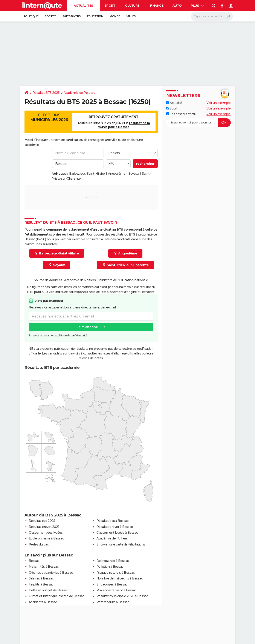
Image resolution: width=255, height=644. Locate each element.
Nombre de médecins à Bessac (120, 578)
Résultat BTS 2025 (46, 93)
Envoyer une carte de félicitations (121, 544)
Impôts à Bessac (41, 584)
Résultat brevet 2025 (44, 527)
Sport (110, 6)
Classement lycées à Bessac (117, 533)
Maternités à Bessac (44, 567)
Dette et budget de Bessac (48, 590)
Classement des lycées (46, 533)
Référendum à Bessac (113, 602)
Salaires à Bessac (41, 578)
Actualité (174, 103)
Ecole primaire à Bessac (46, 538)
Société (50, 16)
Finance (157, 6)
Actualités (83, 6)
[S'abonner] (199, 123)
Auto (177, 6)
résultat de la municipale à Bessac (124, 125)
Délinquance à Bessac (113, 561)
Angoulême (117, 174)
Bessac (34, 561)
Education (95, 16)
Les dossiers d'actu (181, 114)
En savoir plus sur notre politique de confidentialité (58, 335)
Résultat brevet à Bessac (115, 527)
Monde (115, 16)
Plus (197, 6)
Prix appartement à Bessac (117, 590)
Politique (31, 16)
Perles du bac (39, 544)
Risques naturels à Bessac (116, 573)
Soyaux (134, 174)
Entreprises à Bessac (112, 584)
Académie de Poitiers (79, 93)
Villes (131, 16)
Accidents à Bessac (43, 602)
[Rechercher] (212, 16)
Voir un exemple (219, 103)
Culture (132, 6)
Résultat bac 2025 (42, 521)
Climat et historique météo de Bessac (56, 596)
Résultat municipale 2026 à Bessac (122, 596)
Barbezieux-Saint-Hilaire (87, 174)
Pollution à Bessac (110, 567)
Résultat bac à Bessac (112, 521)
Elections (49, 117)
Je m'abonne (87, 327)
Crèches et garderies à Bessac (51, 573)
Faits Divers (72, 16)
